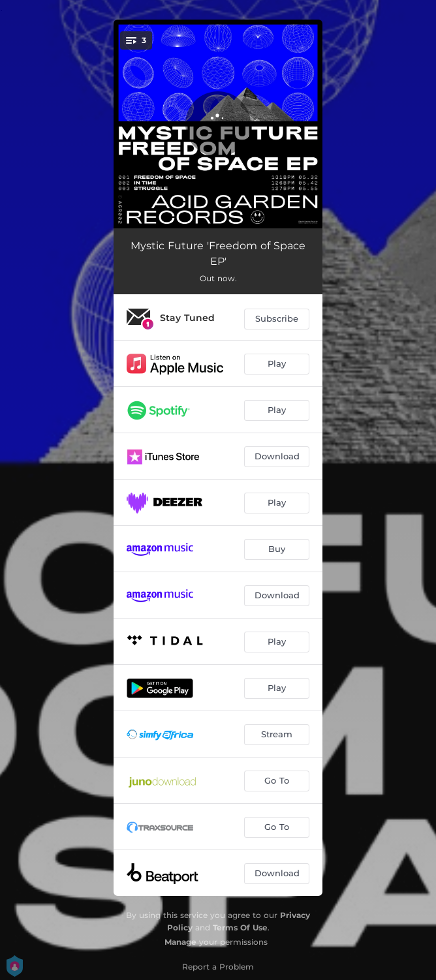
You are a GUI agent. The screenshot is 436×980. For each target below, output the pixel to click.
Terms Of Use (240, 927)
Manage (180, 942)
